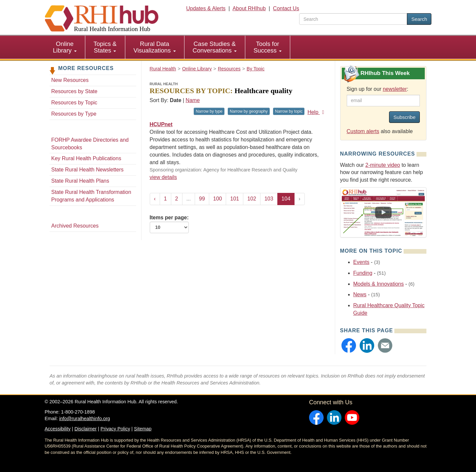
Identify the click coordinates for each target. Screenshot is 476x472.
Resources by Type (74, 114)
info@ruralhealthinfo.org (85, 418)
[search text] (353, 19)
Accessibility (58, 429)
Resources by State (74, 91)
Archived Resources (75, 226)
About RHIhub (249, 8)
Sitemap (143, 429)
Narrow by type (209, 111)
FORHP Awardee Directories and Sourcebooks (90, 144)
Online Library (65, 47)
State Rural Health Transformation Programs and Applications (91, 196)
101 (235, 199)
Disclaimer (85, 429)
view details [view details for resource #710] (163, 177)
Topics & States (105, 47)
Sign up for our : (378, 89)
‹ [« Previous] (155, 199)
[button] (349, 345)
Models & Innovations (379, 284)
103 (269, 199)
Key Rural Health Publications (86, 158)
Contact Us (286, 8)
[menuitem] (65, 47)
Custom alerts (363, 131)
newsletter (395, 89)
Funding (363, 273)
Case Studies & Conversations (215, 47)
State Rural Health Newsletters (87, 170)
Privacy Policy (115, 429)
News (360, 294)
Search (419, 19)
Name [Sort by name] (193, 100)
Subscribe (404, 117)
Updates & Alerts (206, 8)
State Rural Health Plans (80, 181)
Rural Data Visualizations (155, 47)
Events (361, 262)
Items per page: (169, 224)
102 (252, 199)
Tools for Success (268, 47)
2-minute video (383, 165)
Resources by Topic (74, 103)
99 (202, 199)
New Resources (70, 80)
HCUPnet (161, 124)
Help (317, 112)
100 (218, 199)
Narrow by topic (289, 111)
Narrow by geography (249, 111)
